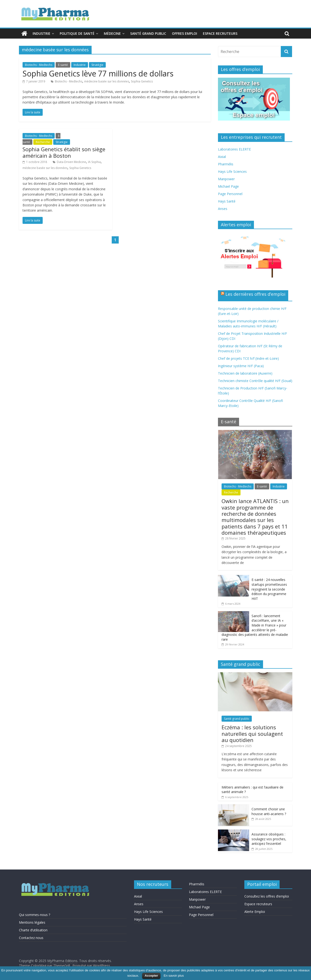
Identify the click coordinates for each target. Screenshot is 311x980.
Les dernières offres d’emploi (255, 294)
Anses (223, 209)
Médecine (112, 33)
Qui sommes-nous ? (35, 915)
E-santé (63, 65)
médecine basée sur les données (107, 81)
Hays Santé (227, 201)
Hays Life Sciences (232, 171)
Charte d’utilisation (33, 930)
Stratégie (97, 65)
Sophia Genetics (142, 81)
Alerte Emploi (255, 912)
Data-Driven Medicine (71, 162)
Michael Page (228, 186)
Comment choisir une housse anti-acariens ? (269, 811)
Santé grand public (148, 33)
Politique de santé (77, 33)
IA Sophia (94, 162)
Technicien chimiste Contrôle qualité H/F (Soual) (255, 381)
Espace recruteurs (220, 33)
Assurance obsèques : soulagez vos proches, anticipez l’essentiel (269, 839)
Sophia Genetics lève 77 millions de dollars (98, 73)
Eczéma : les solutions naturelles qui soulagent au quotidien (252, 734)
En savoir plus (174, 976)
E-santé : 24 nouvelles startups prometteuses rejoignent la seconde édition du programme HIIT (269, 589)
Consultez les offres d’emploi (267, 896)
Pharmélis (226, 164)
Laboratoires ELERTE (234, 149)
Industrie (41, 33)
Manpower (226, 179)
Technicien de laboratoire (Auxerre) (245, 373)
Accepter (151, 976)
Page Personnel (230, 194)
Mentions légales (32, 922)
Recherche (43, 142)
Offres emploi (185, 33)
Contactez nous (31, 938)
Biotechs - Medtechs (39, 65)
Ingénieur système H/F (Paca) (241, 366)
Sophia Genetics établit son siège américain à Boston (64, 152)
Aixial (222, 157)
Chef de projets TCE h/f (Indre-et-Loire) (248, 358)
